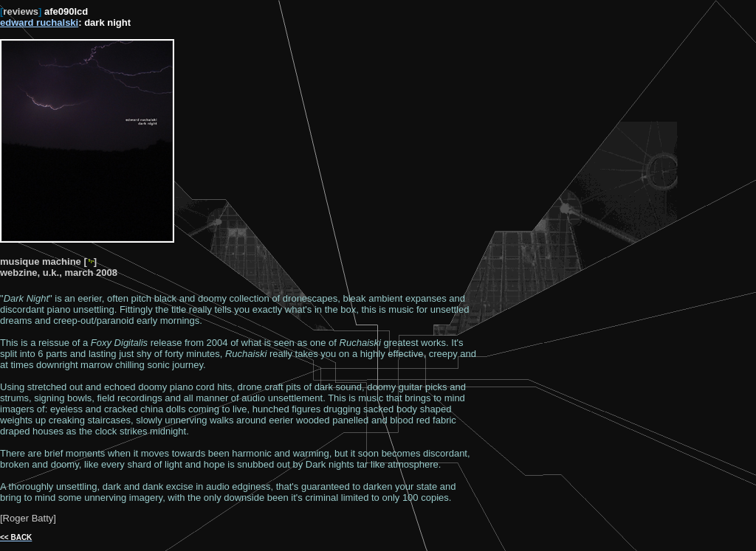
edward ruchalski (39, 22)
